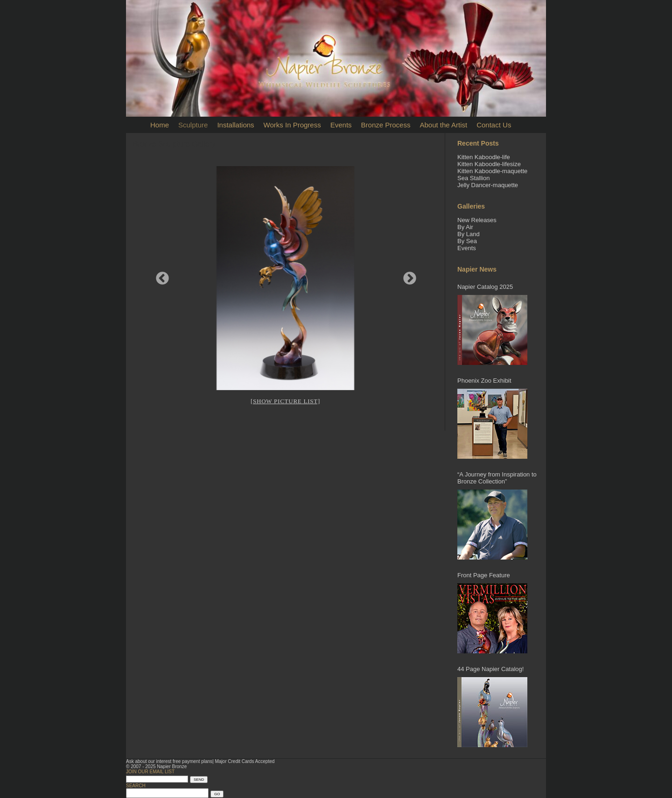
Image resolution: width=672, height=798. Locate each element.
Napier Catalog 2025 (485, 287)
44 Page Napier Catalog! (490, 669)
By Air (465, 227)
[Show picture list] (285, 401)
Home (160, 125)
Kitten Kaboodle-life (484, 157)
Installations (235, 125)
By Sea (467, 241)
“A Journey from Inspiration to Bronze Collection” (497, 478)
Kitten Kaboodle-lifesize (489, 164)
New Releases (477, 220)
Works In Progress (292, 125)
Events (341, 125)
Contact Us (494, 125)
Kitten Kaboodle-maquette (492, 171)
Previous (160, 276)
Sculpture (193, 125)
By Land (469, 234)
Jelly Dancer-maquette (488, 185)
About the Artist (443, 125)
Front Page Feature (484, 575)
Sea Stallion (473, 178)
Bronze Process (386, 125)
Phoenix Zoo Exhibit (484, 381)
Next (407, 276)
